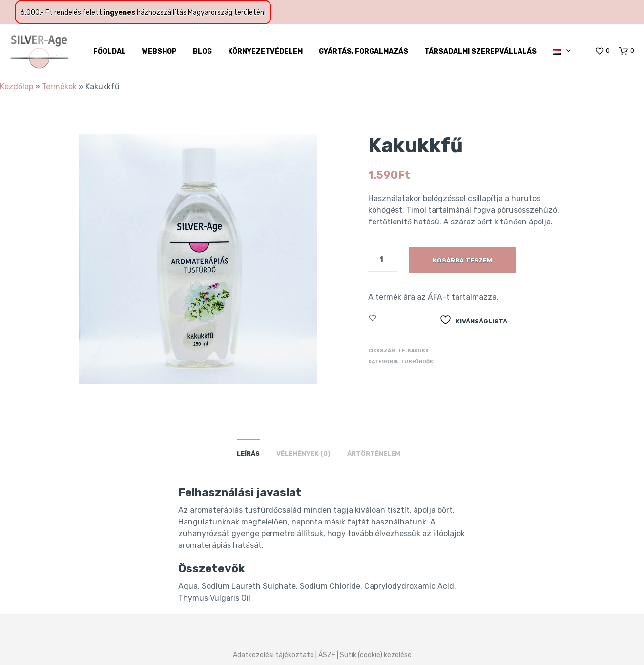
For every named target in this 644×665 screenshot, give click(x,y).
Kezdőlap (17, 87)
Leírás (248, 453)
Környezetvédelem (265, 51)
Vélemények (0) (303, 453)
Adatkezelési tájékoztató (273, 655)
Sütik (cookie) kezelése (376, 655)
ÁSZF (327, 655)
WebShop (159, 51)
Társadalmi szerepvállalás (480, 51)
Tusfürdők (417, 362)
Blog (202, 51)
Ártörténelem (374, 453)
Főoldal (110, 51)
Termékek (59, 87)
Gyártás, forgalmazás (364, 51)
